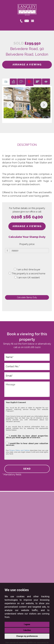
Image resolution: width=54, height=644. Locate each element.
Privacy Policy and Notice (19, 450)
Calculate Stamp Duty (27, 297)
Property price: (27, 244)
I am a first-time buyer (27, 269)
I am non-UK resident (27, 277)
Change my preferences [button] (27, 636)
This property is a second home (27, 273)
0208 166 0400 (27, 217)
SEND (27, 469)
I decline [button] (27, 630)
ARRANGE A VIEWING (27, 65)
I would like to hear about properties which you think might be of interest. (27, 436)
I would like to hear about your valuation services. (27, 444)
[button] (10, 105)
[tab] (6, 82)
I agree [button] (27, 624)
